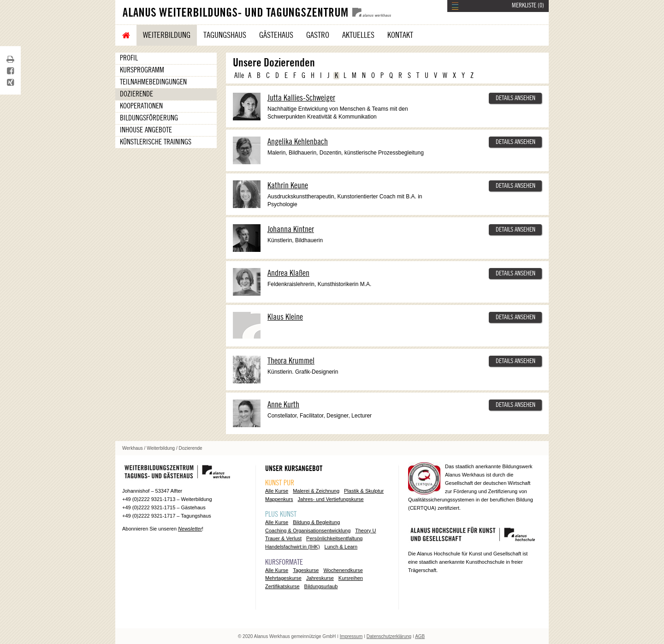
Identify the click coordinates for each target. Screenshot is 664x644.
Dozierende (136, 94)
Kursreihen (351, 578)
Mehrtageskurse (283, 578)
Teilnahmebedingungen (153, 82)
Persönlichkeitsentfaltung (334, 538)
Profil (129, 58)
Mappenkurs (279, 499)
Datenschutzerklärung (389, 636)
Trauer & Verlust (283, 538)
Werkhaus (133, 448)
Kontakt (400, 35)
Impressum (351, 636)
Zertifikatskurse (282, 586)
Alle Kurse (277, 491)
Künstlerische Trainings (156, 142)
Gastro (318, 35)
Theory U (365, 531)
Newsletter (190, 529)
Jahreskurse (320, 578)
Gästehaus (276, 35)
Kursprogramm (142, 70)
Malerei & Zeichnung (316, 491)
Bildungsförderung (149, 118)
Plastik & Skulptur (364, 491)
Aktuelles (358, 35)
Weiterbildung (167, 35)
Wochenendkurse (343, 570)
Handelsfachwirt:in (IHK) (293, 547)
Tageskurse (306, 570)
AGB (420, 636)
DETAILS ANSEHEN (516, 98)
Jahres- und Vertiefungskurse (331, 499)
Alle (239, 76)
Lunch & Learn (341, 547)
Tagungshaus (225, 35)
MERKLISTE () (528, 6)
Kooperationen (141, 106)
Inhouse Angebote (146, 130)
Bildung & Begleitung (316, 522)
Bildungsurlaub (321, 586)
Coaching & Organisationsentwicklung (308, 531)
